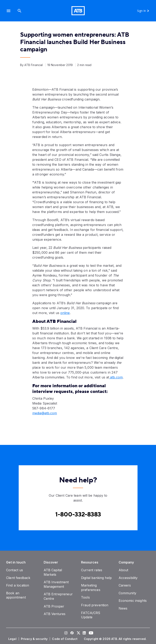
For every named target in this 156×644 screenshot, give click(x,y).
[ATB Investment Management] (56, 584)
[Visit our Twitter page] (78, 633)
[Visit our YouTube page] (90, 633)
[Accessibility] (128, 578)
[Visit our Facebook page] (72, 633)
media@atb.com (45, 413)
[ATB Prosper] (54, 606)
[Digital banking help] (96, 578)
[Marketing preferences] (91, 588)
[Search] (19, 11)
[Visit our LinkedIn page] (84, 633)
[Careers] (125, 585)
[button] (9, 11)
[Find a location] (18, 585)
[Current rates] (92, 570)
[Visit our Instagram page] (66, 633)
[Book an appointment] (16, 595)
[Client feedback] (18, 578)
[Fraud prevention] (95, 605)
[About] (123, 570)
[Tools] (85, 597)
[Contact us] (15, 570)
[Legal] (13, 639)
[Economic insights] (133, 601)
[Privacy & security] (35, 639)
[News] (123, 608)
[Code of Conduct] (65, 639)
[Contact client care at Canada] (78, 514)
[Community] (127, 593)
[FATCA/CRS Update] (91, 615)
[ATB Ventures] (55, 614)
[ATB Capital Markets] (53, 572)
